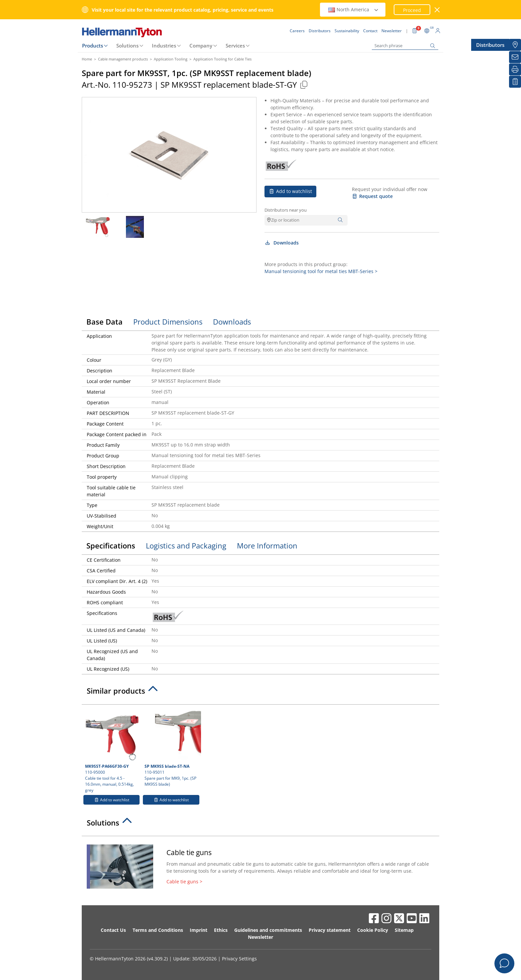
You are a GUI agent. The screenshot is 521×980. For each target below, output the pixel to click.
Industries (164, 46)
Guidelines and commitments (268, 930)
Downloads (282, 243)
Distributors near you (286, 210)
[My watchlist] (515, 82)
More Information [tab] (267, 545)
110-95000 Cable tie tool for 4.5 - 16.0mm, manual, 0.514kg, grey (112, 750)
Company (201, 46)
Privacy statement (330, 930)
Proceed (412, 10)
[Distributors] (515, 45)
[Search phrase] (405, 46)
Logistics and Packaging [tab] (186, 545)
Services (235, 46)
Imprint (199, 930)
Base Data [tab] (104, 322)
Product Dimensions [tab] (168, 322)
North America (354, 9)
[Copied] (304, 85)
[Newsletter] (515, 57)
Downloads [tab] (232, 322)
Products (93, 46)
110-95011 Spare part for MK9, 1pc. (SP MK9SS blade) (172, 747)
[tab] (260, 693)
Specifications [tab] (111, 545)
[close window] (437, 10)
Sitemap (404, 930)
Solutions (127, 46)
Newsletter (260, 937)
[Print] (515, 69)
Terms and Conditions (158, 930)
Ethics (221, 930)
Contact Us (113, 930)
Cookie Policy (373, 930)
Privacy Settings (239, 959)
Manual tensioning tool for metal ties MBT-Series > (321, 271)
